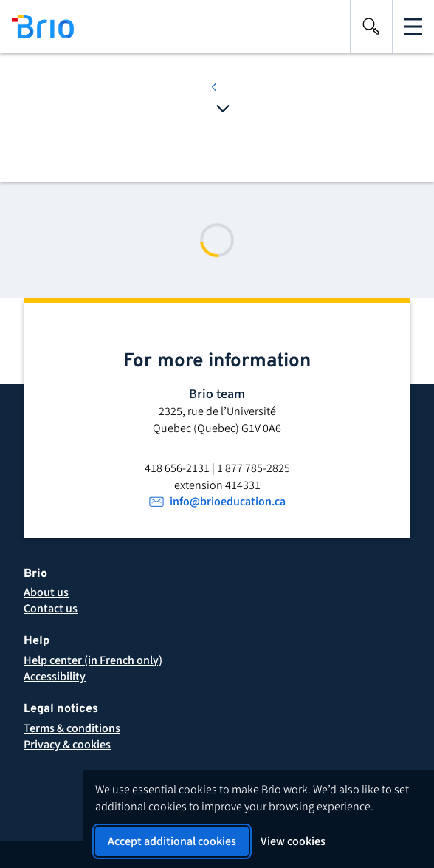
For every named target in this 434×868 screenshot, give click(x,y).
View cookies (293, 841)
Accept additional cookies (172, 841)
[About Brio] (46, 592)
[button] (72, 728)
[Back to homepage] (37, 27)
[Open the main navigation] (413, 27)
